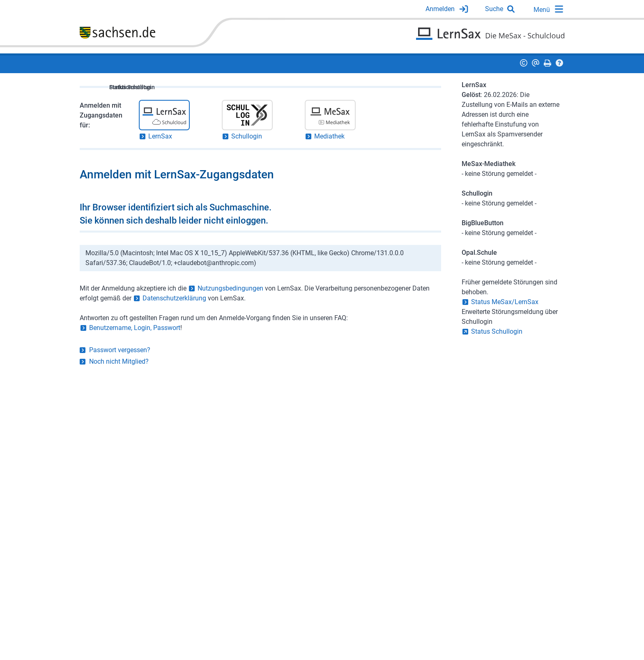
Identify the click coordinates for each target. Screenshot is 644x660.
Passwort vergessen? (120, 350)
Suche (494, 9)
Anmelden (440, 9)
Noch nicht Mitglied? (119, 361)
